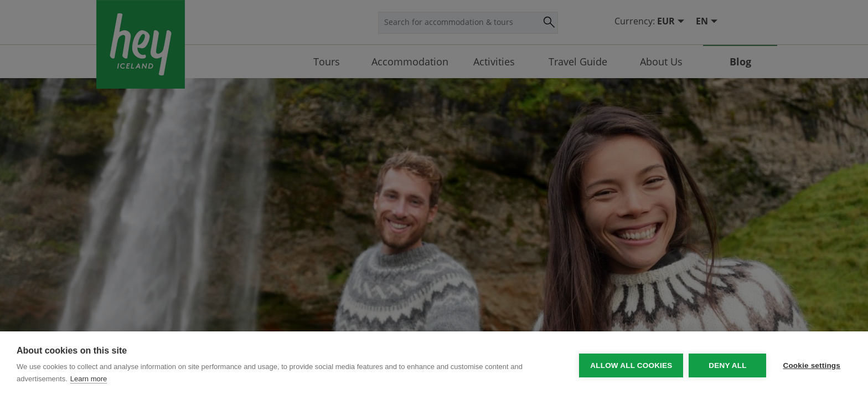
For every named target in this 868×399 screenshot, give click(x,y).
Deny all (727, 365)
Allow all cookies (631, 365)
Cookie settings (812, 365)
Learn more (89, 379)
